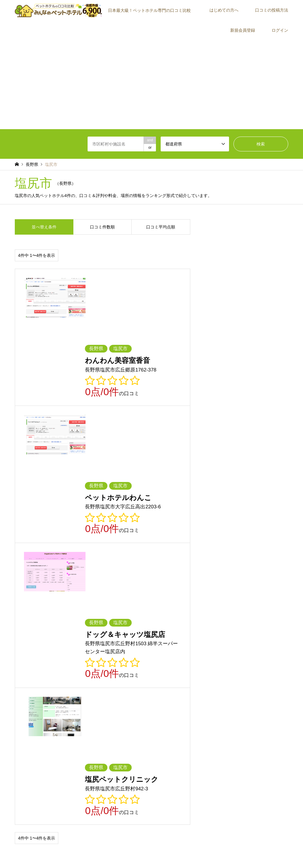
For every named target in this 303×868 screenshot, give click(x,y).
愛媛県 (191, 686)
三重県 (259, 669)
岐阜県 (157, 669)
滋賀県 (20, 677)
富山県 (259, 660)
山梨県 (88, 669)
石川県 (20, 669)
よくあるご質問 (162, 764)
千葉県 (123, 660)
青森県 (54, 652)
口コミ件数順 (102, 227)
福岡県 (259, 686)
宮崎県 (157, 694)
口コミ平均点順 (161, 227)
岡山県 (20, 686)
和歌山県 (193, 677)
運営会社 (249, 755)
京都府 (54, 677)
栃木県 (20, 660)
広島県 (54, 686)
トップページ (107, 851)
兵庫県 (123, 677)
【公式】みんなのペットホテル (257, 839)
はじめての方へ (224, 10)
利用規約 (130, 851)
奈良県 (157, 677)
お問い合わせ (192, 851)
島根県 (259, 677)
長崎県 (54, 694)
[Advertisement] (151, 85)
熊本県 (88, 694)
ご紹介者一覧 (252, 747)
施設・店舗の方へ (256, 764)
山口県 (88, 686)
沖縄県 (225, 694)
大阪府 (88, 677)
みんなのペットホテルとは (171, 738)
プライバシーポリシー (159, 851)
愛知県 (225, 669)
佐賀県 (20, 694)
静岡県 (191, 669)
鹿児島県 (193, 694)
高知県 (225, 686)
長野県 (123, 669)
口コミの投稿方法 (272, 10)
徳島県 (123, 686)
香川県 (157, 686)
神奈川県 (193, 660)
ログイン (280, 30)
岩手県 (88, 652)
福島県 (225, 652)
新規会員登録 (243, 30)
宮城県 (123, 652)
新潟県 (225, 660)
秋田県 (157, 652)
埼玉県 (88, 660)
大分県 (123, 694)
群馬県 (54, 660)
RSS (17, 841)
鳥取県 (225, 677)
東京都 (157, 660)
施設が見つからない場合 (261, 738)
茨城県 (259, 652)
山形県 (191, 652)
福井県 (54, 669)
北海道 (20, 652)
